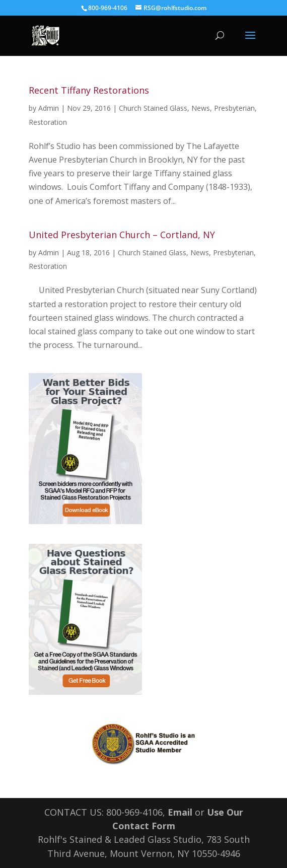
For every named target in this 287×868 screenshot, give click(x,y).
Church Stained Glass (153, 108)
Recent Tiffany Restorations (89, 90)
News (201, 108)
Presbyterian (234, 108)
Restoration (48, 122)
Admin (49, 108)
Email (180, 812)
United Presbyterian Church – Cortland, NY (122, 235)
